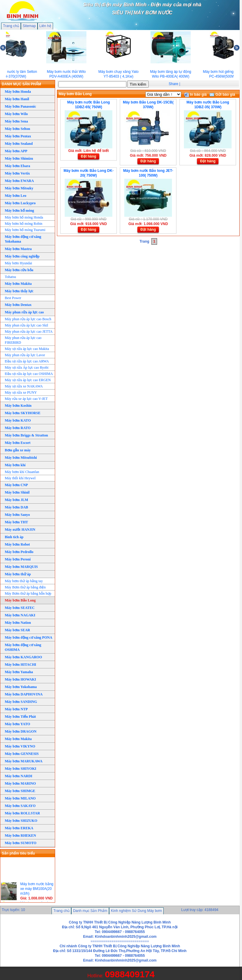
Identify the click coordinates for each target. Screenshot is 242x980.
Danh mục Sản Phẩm (90, 911)
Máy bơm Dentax (18, 305)
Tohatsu (10, 277)
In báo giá (195, 95)
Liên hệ (45, 26)
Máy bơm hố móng (19, 211)
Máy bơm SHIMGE (20, 791)
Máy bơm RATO (18, 428)
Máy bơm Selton (17, 129)
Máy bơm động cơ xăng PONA (28, 637)
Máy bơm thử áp (18, 574)
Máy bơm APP (16, 151)
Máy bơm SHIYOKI (21, 769)
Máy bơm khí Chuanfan (22, 472)
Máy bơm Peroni (18, 559)
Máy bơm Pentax (18, 136)
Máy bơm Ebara (17, 166)
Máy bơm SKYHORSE (23, 413)
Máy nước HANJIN (20, 530)
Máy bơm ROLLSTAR (22, 813)
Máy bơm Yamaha (19, 672)
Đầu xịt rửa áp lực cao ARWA (27, 361)
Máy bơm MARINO (20, 783)
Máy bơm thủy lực (19, 291)
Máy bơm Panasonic (20, 106)
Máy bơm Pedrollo (19, 552)
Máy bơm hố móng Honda (24, 217)
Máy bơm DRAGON (21, 731)
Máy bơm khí (15, 465)
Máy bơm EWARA (19, 181)
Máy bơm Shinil (17, 492)
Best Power (13, 298)
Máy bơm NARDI (18, 776)
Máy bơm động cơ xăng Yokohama (23, 239)
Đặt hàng (89, 156)
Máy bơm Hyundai (18, 263)
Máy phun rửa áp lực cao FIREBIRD (23, 340)
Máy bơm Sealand (19, 144)
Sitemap (29, 26)
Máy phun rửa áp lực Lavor (25, 355)
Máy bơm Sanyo (17, 515)
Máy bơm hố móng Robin (24, 224)
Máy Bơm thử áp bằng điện (25, 587)
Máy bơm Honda (18, 92)
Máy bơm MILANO (20, 798)
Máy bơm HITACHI (20, 665)
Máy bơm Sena (16, 121)
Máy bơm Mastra (18, 249)
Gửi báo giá (222, 95)
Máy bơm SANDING (21, 702)
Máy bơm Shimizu (19, 158)
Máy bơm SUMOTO (21, 843)
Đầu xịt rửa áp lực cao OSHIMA (29, 374)
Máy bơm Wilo (16, 114)
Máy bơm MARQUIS (21, 567)
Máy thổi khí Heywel (20, 478)
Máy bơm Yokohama (21, 687)
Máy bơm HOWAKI (20, 679)
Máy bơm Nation (18, 623)
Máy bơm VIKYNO (20, 746)
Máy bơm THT (16, 522)
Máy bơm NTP (16, 709)
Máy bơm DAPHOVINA (24, 694)
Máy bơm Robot (17, 544)
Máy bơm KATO (18, 420)
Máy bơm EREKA (19, 828)
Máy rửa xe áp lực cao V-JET (26, 399)
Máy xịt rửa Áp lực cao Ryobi (27, 367)
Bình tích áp (14, 537)
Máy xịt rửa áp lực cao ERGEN (28, 380)
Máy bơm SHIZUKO (21, 821)
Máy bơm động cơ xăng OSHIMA (23, 647)
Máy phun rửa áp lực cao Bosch (28, 319)
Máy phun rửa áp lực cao (24, 312)
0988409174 (130, 974)
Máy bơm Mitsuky (19, 188)
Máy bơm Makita (18, 284)
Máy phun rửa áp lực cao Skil (26, 325)
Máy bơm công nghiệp (22, 256)
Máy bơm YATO (17, 724)
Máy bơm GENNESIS (22, 754)
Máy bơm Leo (15, 196)
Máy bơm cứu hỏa (19, 270)
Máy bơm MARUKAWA (24, 761)
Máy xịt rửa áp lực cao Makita (27, 349)
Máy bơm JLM (16, 500)
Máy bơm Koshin (18, 406)
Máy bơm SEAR (17, 630)
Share (173, 84)
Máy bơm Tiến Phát (20, 717)
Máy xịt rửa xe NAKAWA (24, 386)
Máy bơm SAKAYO (20, 806)
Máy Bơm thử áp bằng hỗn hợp (28, 593)
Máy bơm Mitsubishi (21, 458)
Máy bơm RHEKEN (20, 835)
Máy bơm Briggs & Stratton (26, 435)
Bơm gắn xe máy (18, 450)
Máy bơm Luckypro (20, 203)
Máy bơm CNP (16, 485)
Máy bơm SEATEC (20, 608)
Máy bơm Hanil (17, 99)
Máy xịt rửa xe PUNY (21, 392)
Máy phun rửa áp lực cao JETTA (29, 332)
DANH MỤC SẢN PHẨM (21, 84)
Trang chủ (11, 26)
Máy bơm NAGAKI (20, 615)
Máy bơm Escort (18, 443)
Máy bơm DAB (16, 507)
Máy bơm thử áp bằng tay (24, 581)
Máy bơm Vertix (17, 173)
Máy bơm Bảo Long (20, 600)
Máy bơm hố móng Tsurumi (25, 230)
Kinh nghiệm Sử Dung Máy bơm (136, 911)
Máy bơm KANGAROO (23, 657)
